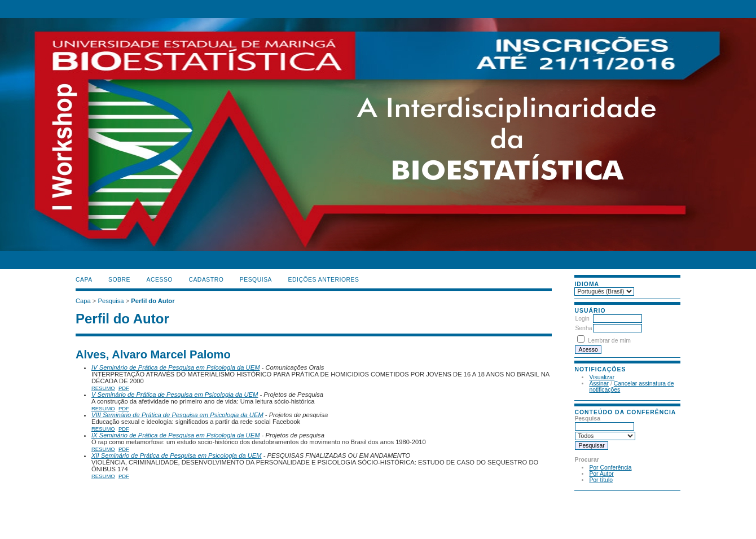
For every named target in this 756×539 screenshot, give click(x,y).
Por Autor (601, 474)
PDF (124, 388)
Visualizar (602, 377)
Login (582, 319)
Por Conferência (610, 468)
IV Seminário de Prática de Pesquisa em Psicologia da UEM (175, 367)
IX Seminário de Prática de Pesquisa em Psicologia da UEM (175, 435)
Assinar (599, 384)
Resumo (103, 388)
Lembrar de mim (609, 341)
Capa (84, 280)
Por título (601, 480)
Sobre (119, 280)
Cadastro (206, 280)
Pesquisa (256, 280)
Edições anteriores (324, 280)
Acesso (160, 280)
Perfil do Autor (153, 301)
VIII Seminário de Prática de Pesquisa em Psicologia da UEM (177, 415)
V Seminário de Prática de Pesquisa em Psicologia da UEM (175, 395)
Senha (583, 328)
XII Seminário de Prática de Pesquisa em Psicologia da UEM (177, 455)
